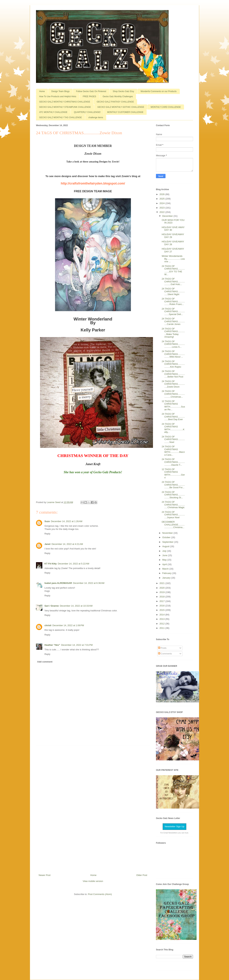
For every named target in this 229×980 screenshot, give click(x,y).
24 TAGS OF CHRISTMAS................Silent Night (173, 291)
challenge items (96, 117)
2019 (162, 592)
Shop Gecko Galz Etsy (123, 91)
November (168, 533)
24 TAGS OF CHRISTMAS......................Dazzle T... (173, 462)
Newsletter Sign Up (174, 826)
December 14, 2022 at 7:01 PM (77, 645)
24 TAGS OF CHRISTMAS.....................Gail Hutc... (173, 282)
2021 (162, 583)
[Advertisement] (93, 808)
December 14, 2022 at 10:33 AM (76, 606)
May (165, 560)
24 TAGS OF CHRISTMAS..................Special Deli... (173, 311)
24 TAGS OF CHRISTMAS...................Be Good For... (173, 485)
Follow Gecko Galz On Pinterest (91, 91)
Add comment (45, 662)
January (167, 578)
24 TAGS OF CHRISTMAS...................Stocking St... (173, 495)
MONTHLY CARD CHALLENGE (166, 107)
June (165, 555)
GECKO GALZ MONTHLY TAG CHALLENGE (61, 117)
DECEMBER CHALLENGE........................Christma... (173, 525)
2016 (162, 606)
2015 (162, 610)
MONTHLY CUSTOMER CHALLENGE (125, 112)
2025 (162, 199)
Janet (47, 544)
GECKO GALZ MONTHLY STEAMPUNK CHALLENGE (65, 107)
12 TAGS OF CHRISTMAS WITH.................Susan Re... (173, 405)
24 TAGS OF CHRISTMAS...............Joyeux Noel (173, 515)
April (165, 564)
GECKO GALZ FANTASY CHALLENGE (115, 102)
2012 (162, 624)
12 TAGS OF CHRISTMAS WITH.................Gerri (173, 473)
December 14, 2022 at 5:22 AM (73, 564)
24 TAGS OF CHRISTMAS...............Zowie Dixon (173, 384)
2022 (162, 212)
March (166, 569)
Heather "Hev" (52, 645)
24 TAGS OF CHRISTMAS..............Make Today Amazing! (173, 333)
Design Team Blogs (60, 91)
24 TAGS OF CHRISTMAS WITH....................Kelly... (173, 428)
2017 (162, 601)
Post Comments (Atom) (100, 894)
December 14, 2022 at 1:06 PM (68, 625)
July (165, 551)
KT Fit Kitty (51, 564)
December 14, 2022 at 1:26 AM (67, 521)
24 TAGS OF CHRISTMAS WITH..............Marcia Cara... (173, 451)
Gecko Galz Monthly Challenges (118, 96)
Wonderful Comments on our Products (159, 91)
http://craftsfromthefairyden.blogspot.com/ (93, 183)
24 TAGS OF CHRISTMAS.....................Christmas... (173, 394)
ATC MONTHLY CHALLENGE (53, 112)
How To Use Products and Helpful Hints (58, 96)
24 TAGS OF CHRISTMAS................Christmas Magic (173, 505)
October (167, 537)
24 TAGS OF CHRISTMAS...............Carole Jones (173, 321)
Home (42, 91)
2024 (162, 203)
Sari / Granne (52, 606)
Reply (47, 534)
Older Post (142, 875)
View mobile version (93, 881)
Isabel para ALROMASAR (58, 583)
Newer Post (45, 875)
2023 (162, 208)
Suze (47, 521)
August (166, 546)
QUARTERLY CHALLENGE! (87, 112)
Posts (162, 648)
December (168, 216)
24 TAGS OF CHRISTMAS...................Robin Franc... (173, 301)
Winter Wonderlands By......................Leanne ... (173, 259)
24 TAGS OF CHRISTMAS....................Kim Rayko (173, 364)
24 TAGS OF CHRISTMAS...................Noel (173, 439)
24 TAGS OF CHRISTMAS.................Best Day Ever (173, 417)
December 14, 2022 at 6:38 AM (89, 583)
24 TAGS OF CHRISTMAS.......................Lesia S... (173, 344)
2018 (162, 597)
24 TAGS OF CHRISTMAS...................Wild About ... (173, 354)
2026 (162, 194)
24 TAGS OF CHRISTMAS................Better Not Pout (173, 374)
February (167, 573)
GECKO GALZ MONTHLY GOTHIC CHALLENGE (121, 107)
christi (48, 625)
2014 (162, 615)
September (168, 542)
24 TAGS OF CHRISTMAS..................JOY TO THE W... (173, 270)
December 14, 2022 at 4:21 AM (67, 544)
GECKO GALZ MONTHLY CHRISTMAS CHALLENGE (65, 102)
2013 (162, 619)
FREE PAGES (89, 96)
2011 (162, 628)
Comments (165, 654)
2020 (162, 588)
